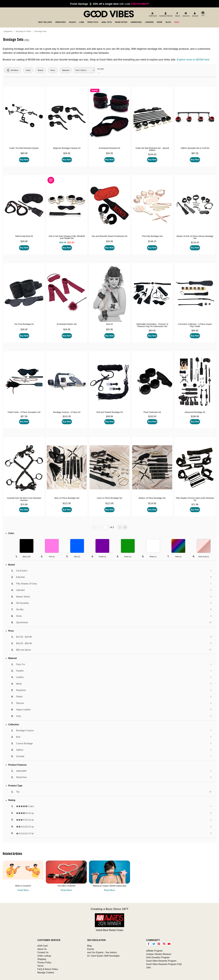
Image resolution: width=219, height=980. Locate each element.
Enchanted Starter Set (67, 324)
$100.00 (152, 416)
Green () (128, 557)
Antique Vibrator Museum (159, 954)
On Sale (100, 70)
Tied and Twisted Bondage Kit (109, 412)
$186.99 (195, 416)
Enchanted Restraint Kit (109, 148)
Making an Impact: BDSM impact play (109, 886)
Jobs (148, 967)
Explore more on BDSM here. (193, 60)
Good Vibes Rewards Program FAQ (164, 964)
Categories (8, 31)
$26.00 (67, 153)
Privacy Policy (44, 962)
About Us (42, 949)
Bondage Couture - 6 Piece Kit (67, 412)
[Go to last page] (125, 527)
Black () (27, 557)
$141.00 (67, 416)
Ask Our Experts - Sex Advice (102, 952)
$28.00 (24, 329)
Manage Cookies (46, 972)
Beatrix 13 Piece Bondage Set (152, 498)
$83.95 (152, 331)
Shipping (42, 959)
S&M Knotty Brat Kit (24, 236)
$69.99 (24, 153)
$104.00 (152, 154)
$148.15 (152, 241)
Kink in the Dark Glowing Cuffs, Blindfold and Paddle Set (67, 237)
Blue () (77, 557)
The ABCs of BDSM (66, 886)
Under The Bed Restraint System (24, 148)
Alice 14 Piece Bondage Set (67, 498)
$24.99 (67, 329)
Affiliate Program (154, 951)
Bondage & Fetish (24, 31)
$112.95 (109, 503)
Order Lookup (44, 956)
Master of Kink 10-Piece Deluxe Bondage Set (195, 237)
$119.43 (195, 242)
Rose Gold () (204, 557)
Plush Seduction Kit (152, 412)
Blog (89, 946)
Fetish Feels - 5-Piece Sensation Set (24, 412)
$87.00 (195, 153)
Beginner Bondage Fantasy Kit (67, 148)
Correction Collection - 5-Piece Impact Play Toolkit (195, 325)
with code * (109, 4)
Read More (23, 890)
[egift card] (152, 15)
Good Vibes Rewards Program (161, 961)
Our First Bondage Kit (24, 324)
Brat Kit (109, 324)
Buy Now (24, 160)
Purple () (102, 557)
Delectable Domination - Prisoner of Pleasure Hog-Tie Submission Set (152, 325)
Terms (40, 966)
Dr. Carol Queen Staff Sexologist (103, 956)
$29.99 (24, 241)
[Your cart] (203, 14)
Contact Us (43, 952)
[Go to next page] (120, 527)
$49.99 (109, 416)
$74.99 (24, 504)
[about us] (186, 15)
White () (153, 557)
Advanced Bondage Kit (195, 412)
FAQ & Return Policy (48, 969)
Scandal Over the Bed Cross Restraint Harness (24, 499)
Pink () (52, 557)
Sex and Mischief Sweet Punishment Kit (109, 236)
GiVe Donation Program (158, 957)
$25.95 (109, 329)
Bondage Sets (41, 31)
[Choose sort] (84, 70)
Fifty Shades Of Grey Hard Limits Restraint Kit (195, 499)
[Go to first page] (94, 527)
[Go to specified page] (106, 527)
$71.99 (195, 504)
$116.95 (152, 503)
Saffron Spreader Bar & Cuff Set (195, 148)
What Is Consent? (23, 886)
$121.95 (67, 503)
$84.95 (195, 331)
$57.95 (24, 416)
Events (91, 949)
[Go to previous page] (99, 527)
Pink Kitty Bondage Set (152, 236)
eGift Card (42, 946)
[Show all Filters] (13, 70)
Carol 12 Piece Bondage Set (109, 498)
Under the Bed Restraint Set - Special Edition (152, 149)
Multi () (178, 557)
